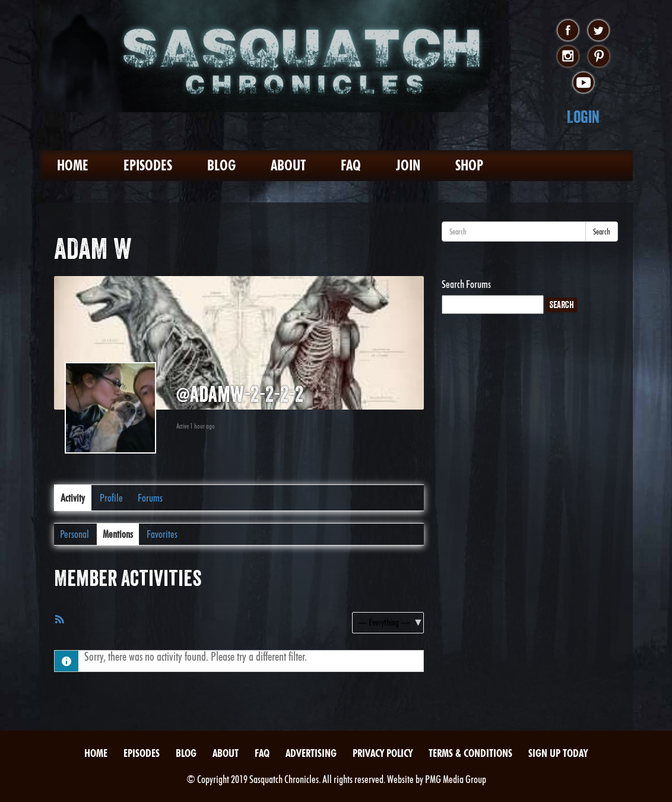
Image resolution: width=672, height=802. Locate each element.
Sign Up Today (558, 753)
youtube (583, 83)
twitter (599, 31)
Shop (469, 165)
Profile (111, 498)
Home (73, 165)
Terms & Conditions (470, 753)
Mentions (118, 534)
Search (602, 232)
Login (583, 117)
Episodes (148, 165)
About (288, 165)
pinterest (599, 57)
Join (408, 165)
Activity (73, 498)
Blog (221, 165)
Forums (150, 498)
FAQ (351, 165)
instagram (568, 57)
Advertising (311, 753)
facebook (568, 31)
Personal (75, 534)
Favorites (162, 534)
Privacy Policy (383, 753)
